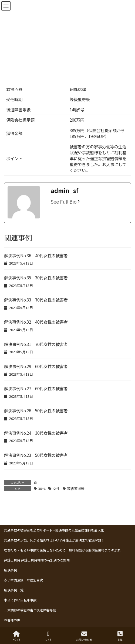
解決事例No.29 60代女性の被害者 (36, 366)
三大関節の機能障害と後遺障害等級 (30, 610)
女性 (56, 489)
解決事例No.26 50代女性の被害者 (36, 410)
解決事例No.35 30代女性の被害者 (36, 278)
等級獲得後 (76, 489)
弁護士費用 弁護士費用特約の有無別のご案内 (37, 560)
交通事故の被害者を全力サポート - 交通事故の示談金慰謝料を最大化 (54, 530)
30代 (42, 489)
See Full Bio (64, 201)
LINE (48, 636)
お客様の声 (12, 620)
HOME (16, 636)
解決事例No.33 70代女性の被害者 (36, 300)
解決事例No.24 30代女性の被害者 (36, 433)
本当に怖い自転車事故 (20, 600)
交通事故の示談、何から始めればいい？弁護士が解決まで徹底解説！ (54, 540)
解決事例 (11, 570)
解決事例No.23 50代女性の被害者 (36, 455)
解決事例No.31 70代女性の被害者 (36, 344)
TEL (120, 636)
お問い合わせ (84, 636)
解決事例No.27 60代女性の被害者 (36, 388)
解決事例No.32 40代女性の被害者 (36, 322)
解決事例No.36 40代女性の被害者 (36, 255)
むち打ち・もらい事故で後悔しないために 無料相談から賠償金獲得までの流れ (62, 550)
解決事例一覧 (14, 590)
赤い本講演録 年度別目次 (23, 580)
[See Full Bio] (79, 201)
